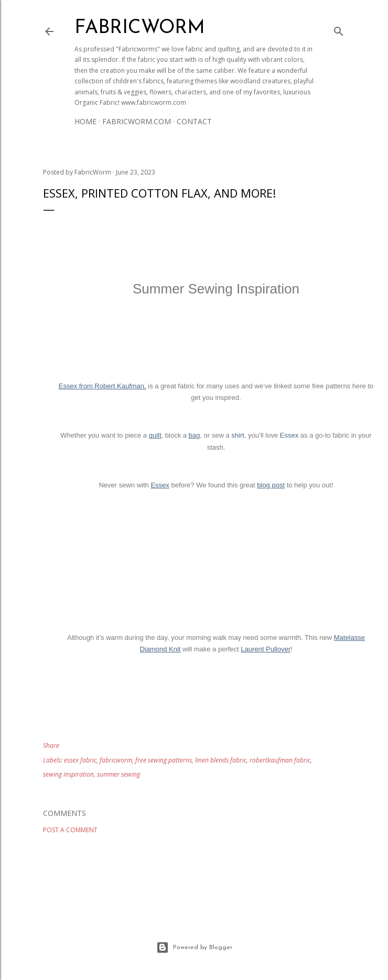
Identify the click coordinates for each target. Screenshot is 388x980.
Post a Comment (70, 830)
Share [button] (51, 745)
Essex (289, 435)
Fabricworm (140, 28)
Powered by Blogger (194, 948)
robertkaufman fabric (280, 760)
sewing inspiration (68, 774)
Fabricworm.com (137, 121)
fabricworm (116, 760)
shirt (238, 435)
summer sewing (118, 774)
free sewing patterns (164, 760)
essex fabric (80, 760)
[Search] (339, 29)
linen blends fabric (221, 760)
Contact (194, 121)
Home (85, 121)
